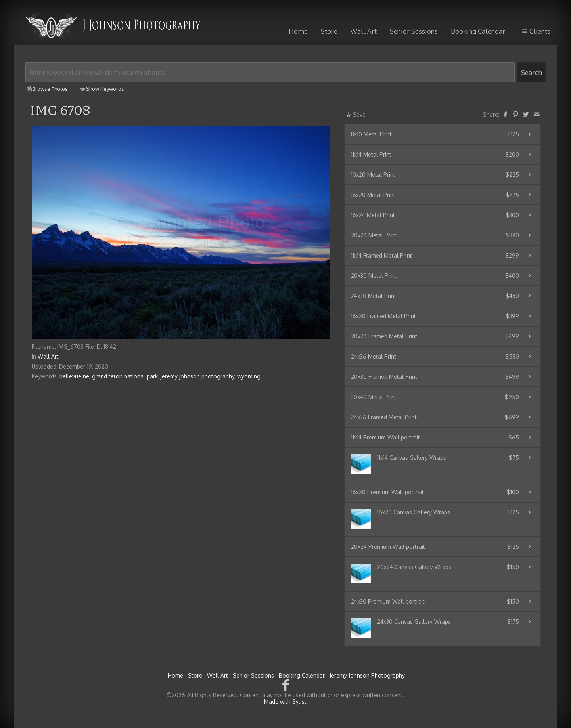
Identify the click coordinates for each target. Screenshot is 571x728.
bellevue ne (74, 376)
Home (298, 31)
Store (329, 31)
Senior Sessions (414, 31)
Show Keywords (102, 89)
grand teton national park (125, 376)
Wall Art (364, 31)
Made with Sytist (285, 702)
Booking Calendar (478, 31)
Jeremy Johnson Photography (367, 675)
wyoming (249, 376)
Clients (535, 31)
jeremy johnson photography (197, 376)
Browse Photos (47, 89)
